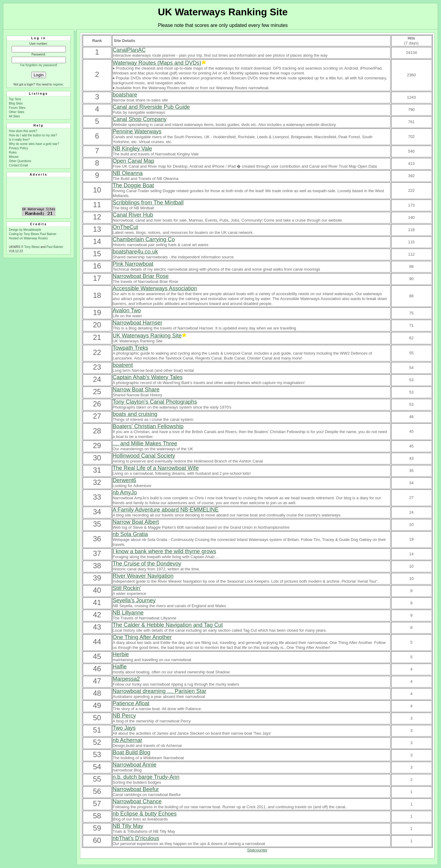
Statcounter (257, 850)
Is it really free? (19, 140)
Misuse (14, 157)
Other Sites (17, 112)
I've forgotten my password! (39, 65)
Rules (13, 152)
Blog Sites (16, 103)
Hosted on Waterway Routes (28, 238)
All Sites (14, 116)
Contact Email (18, 165)
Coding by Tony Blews (24, 234)
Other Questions (20, 161)
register (58, 84)
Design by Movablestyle (25, 230)
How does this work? (23, 131)
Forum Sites (17, 108)
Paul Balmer (48, 234)
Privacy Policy (18, 148)
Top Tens (15, 99)
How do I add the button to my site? (33, 135)
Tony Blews (32, 247)
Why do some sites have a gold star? (34, 144)
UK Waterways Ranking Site (223, 12)
